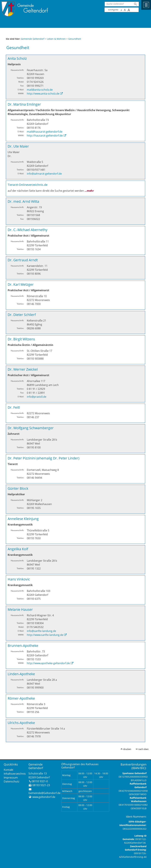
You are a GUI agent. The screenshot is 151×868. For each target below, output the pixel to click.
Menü (146, 5)
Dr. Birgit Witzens (21, 339)
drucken (127, 749)
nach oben (143, 749)
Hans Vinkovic (19, 579)
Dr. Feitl (14, 407)
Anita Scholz (17, 58)
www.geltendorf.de (44, 797)
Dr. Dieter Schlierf (22, 315)
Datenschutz (11, 781)
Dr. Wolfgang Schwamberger (31, 428)
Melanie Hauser (20, 609)
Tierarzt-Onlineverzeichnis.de (28, 185)
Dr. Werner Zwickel (23, 369)
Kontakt (9, 770)
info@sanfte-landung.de (41, 631)
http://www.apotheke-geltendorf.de (48, 663)
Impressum (11, 778)
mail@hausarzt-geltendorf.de (45, 132)
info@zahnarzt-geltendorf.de (44, 174)
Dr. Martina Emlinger (24, 104)
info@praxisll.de (37, 397)
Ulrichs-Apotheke (21, 723)
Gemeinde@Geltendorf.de (44, 793)
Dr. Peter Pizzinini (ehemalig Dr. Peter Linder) (43, 458)
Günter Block (18, 488)
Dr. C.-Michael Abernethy (28, 230)
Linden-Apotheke (21, 674)
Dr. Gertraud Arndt (23, 260)
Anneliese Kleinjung (23, 519)
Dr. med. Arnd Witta (23, 201)
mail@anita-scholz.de (40, 90)
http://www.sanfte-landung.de (45, 635)
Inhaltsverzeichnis (15, 774)
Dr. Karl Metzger (21, 284)
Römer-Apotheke (21, 698)
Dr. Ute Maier (18, 146)
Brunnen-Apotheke (23, 646)
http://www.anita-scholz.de (43, 94)
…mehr (89, 191)
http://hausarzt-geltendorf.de (45, 136)
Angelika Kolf (18, 549)
